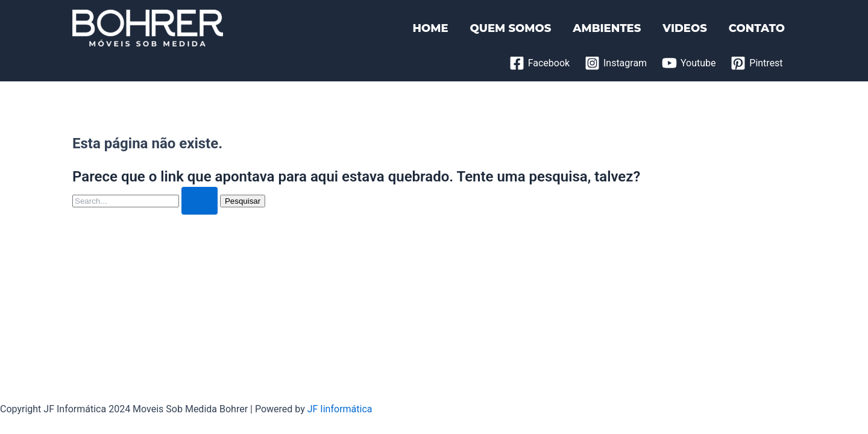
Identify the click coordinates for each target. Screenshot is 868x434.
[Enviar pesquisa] (200, 201)
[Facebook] (539, 63)
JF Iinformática (340, 409)
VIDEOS (684, 28)
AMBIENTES (607, 28)
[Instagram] (616, 63)
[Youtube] (689, 63)
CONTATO (757, 28)
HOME (430, 28)
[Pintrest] (757, 63)
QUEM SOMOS (511, 28)
